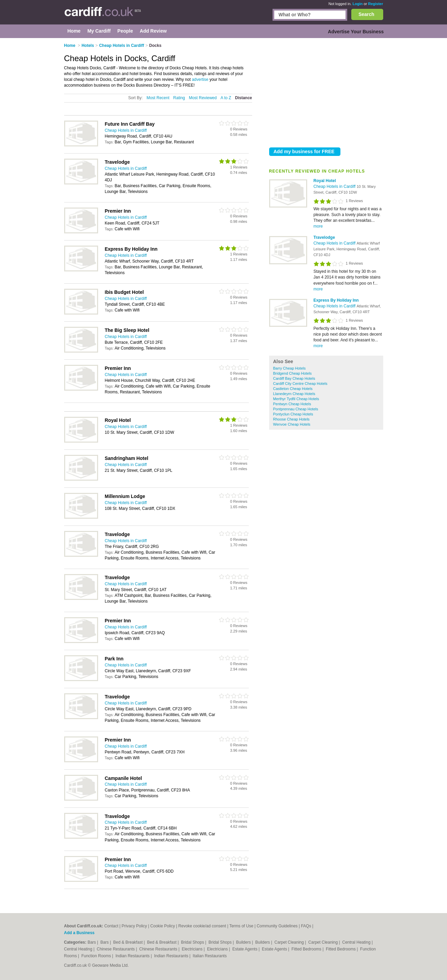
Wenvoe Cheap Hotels (292, 424)
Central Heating (357, 942)
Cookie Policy (163, 926)
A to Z (226, 98)
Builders (244, 942)
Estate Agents (245, 949)
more (318, 226)
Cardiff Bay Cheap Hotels (294, 378)
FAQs (306, 926)
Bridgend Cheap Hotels (293, 373)
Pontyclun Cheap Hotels (293, 414)
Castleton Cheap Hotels (293, 389)
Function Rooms (97, 956)
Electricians (193, 949)
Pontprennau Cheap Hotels (296, 409)
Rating (179, 98)
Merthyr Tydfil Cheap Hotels (296, 399)
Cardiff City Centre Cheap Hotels (300, 384)
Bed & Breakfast (129, 942)
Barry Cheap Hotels (290, 368)
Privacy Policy (134, 926)
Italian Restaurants (210, 956)
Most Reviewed (203, 98)
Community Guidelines (277, 926)
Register (375, 4)
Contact (111, 926)
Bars (92, 942)
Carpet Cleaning (290, 942)
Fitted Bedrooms (307, 949)
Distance (243, 98)
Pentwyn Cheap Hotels (292, 404)
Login (358, 4)
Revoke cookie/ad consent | (204, 926)
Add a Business (79, 933)
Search (366, 14)
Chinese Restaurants (116, 949)
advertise (200, 79)
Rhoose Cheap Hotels (292, 419)
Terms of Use (241, 926)
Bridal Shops (193, 942)
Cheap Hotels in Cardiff (335, 186)
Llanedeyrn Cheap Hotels (294, 394)
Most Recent (158, 98)
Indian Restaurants (133, 956)
